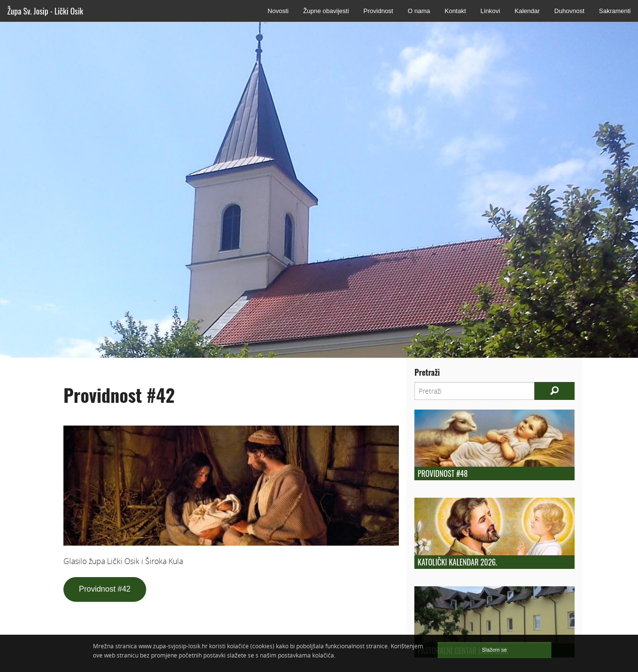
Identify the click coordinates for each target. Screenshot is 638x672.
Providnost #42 (105, 589)
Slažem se (494, 650)
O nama (419, 11)
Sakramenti (615, 11)
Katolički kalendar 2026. (457, 562)
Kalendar (527, 11)
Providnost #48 (443, 473)
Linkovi (490, 11)
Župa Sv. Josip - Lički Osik (45, 11)
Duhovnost (569, 11)
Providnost (378, 11)
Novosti (278, 11)
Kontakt (455, 11)
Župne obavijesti (326, 11)
